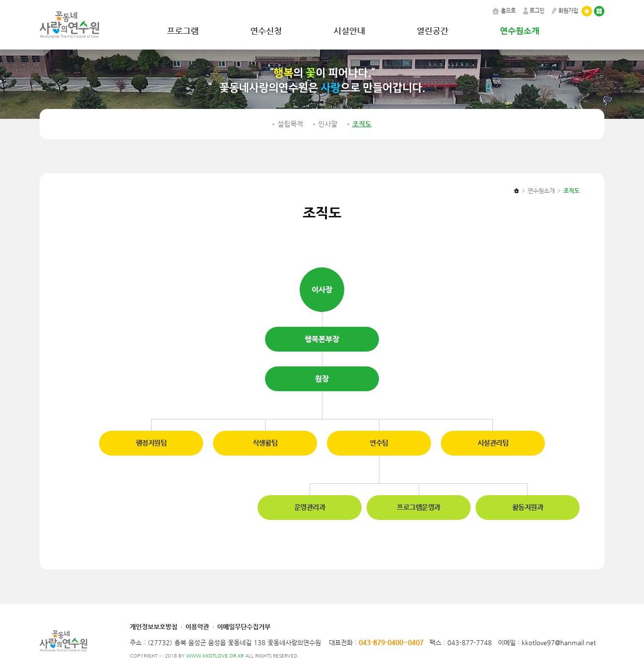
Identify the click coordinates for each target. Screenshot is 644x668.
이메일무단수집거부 (244, 627)
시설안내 (349, 31)
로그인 (534, 11)
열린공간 (432, 31)
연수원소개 (520, 31)
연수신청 (266, 31)
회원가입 (565, 11)
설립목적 (290, 124)
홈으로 (504, 11)
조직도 (362, 124)
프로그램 (183, 31)
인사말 (328, 124)
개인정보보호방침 (154, 627)
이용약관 (197, 627)
